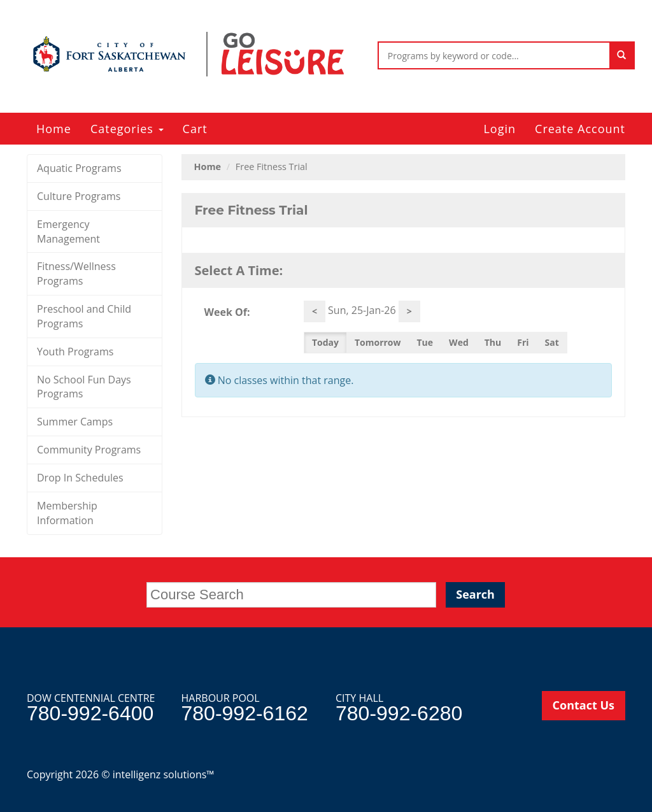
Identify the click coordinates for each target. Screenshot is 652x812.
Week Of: (227, 312)
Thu (493, 342)
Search (475, 594)
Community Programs (89, 450)
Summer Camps (75, 422)
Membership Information (67, 513)
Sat (552, 342)
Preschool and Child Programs (84, 316)
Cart (195, 129)
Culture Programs (79, 196)
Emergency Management (68, 231)
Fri (523, 342)
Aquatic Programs (79, 168)
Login (500, 129)
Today (325, 342)
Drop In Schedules (80, 478)
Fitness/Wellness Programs (76, 274)
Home (54, 129)
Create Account (580, 129)
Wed (459, 342)
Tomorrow (378, 342)
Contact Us (584, 705)
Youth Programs (75, 352)
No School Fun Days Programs (84, 387)
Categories (127, 129)
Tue (425, 342)
